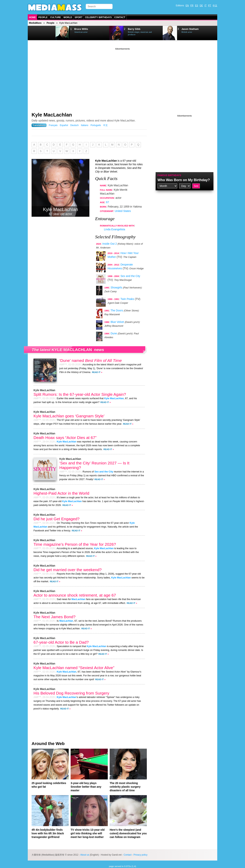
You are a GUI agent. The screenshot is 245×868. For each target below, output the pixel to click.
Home (32, 17)
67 (108, 202)
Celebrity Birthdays (98, 17)
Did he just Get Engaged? (57, 519)
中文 (215, 6)
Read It (96, 372)
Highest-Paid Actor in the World (61, 493)
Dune (114, 333)
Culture (56, 17)
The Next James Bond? (54, 617)
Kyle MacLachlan (52, 115)
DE (201, 6)
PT (209, 6)
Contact (120, 17)
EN (187, 6)
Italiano (85, 125)
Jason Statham (190, 29)
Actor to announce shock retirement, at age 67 (75, 595)
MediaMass (35, 23)
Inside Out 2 (110, 244)
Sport (78, 17)
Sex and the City (130, 276)
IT (205, 6)
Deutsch (74, 125)
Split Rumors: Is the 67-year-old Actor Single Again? (80, 394)
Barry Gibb (134, 29)
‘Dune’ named (91, 360)
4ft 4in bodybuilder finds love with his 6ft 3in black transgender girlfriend (48, 833)
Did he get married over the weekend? (68, 570)
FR (192, 6)
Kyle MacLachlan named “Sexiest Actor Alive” (74, 668)
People (43, 17)
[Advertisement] (122, 77)
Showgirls (116, 287)
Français (53, 125)
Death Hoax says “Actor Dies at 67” (65, 438)
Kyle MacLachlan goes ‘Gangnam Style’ (69, 416)
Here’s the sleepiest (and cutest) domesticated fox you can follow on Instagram (128, 833)
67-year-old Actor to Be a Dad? (61, 642)
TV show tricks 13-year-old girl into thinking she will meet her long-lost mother (88, 833)
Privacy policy (140, 855)
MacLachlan (78, 599)
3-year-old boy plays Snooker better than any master (86, 787)
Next (47, 33)
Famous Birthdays (169, 175)
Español (64, 125)
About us (85, 855)
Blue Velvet (117, 322)
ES (197, 6)
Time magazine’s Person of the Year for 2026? (75, 544)
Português (96, 125)
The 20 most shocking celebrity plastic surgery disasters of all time (125, 787)
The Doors (117, 310)
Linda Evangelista (115, 229)
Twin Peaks (127, 299)
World (68, 17)
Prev (38, 33)
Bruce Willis (81, 29)
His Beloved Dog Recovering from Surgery (71, 693)
